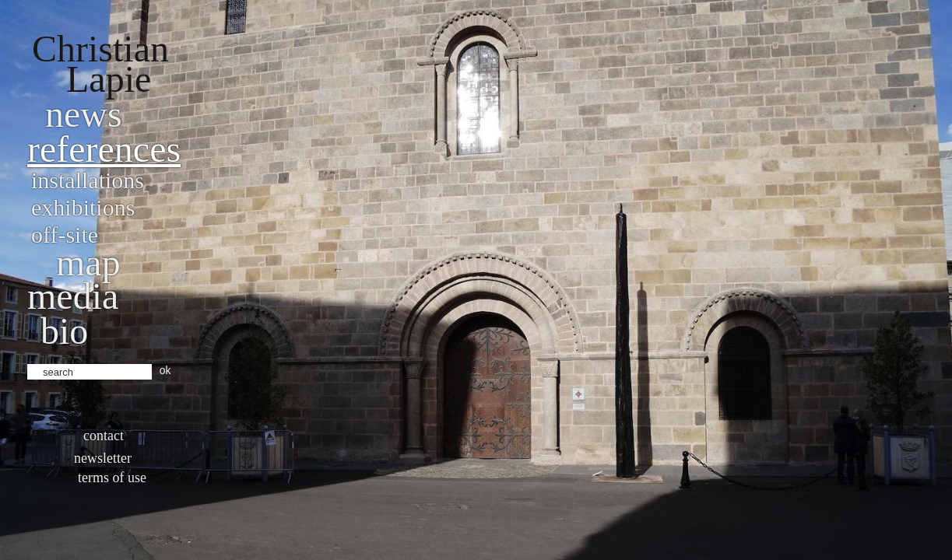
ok (165, 370)
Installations (88, 180)
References (104, 149)
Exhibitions (83, 207)
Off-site (65, 234)
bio (64, 331)
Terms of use (112, 478)
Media (73, 296)
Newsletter (103, 458)
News (84, 114)
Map (88, 262)
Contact (104, 436)
